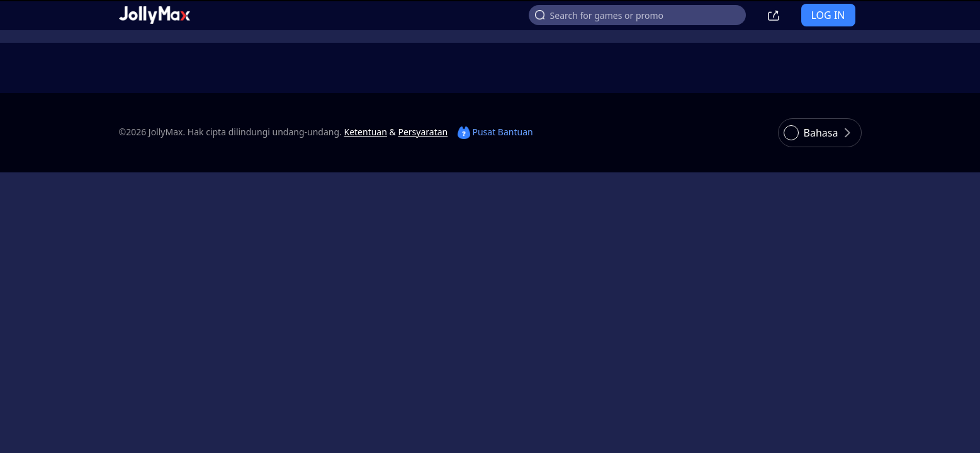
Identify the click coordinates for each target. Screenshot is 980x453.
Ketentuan (366, 132)
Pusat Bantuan (495, 132)
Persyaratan (423, 132)
